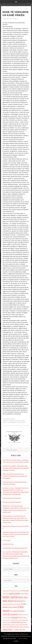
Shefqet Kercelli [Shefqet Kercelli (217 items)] (14, 627)
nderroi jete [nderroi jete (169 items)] (14, 620)
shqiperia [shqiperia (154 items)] (22, 627)
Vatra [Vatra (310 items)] (17, 629)
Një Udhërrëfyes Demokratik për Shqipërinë (15, 548)
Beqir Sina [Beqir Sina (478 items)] (23, 597)
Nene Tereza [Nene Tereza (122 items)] (25, 620)
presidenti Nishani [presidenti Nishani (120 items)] (7, 622)
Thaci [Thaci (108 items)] (13, 630)
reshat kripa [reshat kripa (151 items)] (21, 625)
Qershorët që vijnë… (8, 544)
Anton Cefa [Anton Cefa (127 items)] (19, 591)
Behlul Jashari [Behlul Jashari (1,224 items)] (10, 597)
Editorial (13, 419)
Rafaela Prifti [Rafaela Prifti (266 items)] (15, 622)
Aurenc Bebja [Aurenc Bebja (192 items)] (24, 594)
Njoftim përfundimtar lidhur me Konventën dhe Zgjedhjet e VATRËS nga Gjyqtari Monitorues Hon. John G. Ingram (16, 534)
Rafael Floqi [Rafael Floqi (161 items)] (23, 622)
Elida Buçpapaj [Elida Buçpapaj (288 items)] (18, 601)
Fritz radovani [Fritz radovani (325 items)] (14, 611)
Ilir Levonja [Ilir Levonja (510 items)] (12, 614)
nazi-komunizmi (12, 422)
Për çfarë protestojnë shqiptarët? (12, 502)
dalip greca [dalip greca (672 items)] (8, 601)
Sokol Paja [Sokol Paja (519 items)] (7, 629)
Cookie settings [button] (23, 638)
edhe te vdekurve (15, 421)
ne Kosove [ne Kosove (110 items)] (19, 620)
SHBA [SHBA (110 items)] (8, 627)
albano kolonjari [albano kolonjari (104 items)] (6, 591)
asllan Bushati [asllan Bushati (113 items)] (6, 594)
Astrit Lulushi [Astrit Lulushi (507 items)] (15, 593)
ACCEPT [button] (16, 641)
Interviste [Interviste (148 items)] (20, 614)
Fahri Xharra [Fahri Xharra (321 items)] (13, 607)
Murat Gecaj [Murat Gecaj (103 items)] (8, 620)
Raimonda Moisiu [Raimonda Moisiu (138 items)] (7, 625)
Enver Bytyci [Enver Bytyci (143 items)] (10, 604)
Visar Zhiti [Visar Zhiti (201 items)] (22, 630)
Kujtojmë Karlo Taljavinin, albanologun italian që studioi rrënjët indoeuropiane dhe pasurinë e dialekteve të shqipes (16, 468)
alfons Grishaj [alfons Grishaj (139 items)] (13, 591)
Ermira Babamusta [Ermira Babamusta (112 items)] (17, 604)
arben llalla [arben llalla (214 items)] (25, 591)
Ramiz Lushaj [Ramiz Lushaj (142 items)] (15, 625)
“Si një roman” (7, 540)
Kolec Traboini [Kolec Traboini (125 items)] (8, 618)
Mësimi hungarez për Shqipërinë (12, 498)
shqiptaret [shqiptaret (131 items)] (27, 627)
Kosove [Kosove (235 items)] (21, 618)
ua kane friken (21, 422)
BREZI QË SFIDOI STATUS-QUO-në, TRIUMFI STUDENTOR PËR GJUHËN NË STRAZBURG (15, 476)
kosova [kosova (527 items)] (15, 617)
